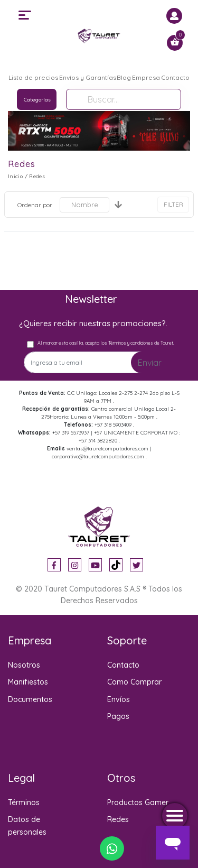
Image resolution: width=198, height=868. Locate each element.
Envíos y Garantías (88, 77)
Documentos (30, 699)
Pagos (118, 716)
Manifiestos (28, 682)
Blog (124, 77)
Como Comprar (134, 682)
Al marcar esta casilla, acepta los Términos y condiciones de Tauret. (106, 343)
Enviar (150, 363)
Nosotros (24, 665)
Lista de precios (33, 77)
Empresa (146, 77)
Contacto (175, 77)
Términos (24, 802)
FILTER (173, 204)
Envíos (119, 699)
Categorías (37, 100)
